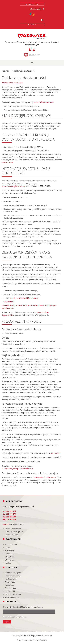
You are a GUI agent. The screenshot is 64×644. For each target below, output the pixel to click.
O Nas (8, 548)
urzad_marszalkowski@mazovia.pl (24, 298)
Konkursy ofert (11, 579)
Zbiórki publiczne (12, 597)
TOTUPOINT (55, 453)
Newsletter (33, 4)
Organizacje (10, 554)
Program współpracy (13, 573)
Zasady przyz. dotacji (13, 576)
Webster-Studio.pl (40, 640)
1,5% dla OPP (10, 591)
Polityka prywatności (13, 529)
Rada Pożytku (10, 588)
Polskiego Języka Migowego (44, 477)
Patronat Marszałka (13, 594)
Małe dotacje (10, 582)
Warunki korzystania (21, 617)
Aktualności (10, 551)
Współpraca (10, 560)
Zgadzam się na (15, 617)
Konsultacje (10, 585)
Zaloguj (33, 25)
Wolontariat (10, 557)
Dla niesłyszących (37, 12)
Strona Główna (11, 545)
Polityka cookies (11, 535)
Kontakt (8, 563)
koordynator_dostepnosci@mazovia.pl (17, 469)
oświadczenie (7, 162)
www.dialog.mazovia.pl (44, 102)
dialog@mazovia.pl (17, 524)
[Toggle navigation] (32, 63)
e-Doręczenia (9, 302)
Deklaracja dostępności (14, 532)
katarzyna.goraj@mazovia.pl (13, 186)
